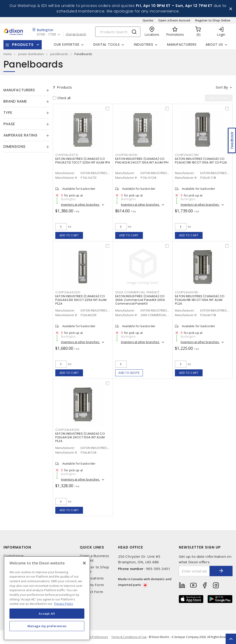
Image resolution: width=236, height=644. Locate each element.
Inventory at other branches (81, 205)
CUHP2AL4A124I (67, 430)
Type (8, 113)
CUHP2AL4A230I (68, 292)
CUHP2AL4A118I (187, 292)
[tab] (26, 90)
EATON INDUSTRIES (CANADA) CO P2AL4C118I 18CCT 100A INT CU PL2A (201, 161)
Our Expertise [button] (67, 45)
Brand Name (15, 101)
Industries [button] (144, 45)
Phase (9, 124)
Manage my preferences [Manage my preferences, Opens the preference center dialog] (47, 626)
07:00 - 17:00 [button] (46, 34)
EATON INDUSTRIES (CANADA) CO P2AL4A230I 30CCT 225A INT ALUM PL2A (81, 300)
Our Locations (92, 578)
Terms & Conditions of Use (129, 637)
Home (8, 54)
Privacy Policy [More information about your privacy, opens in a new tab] (64, 604)
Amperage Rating (21, 135)
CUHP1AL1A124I (126, 155)
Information (17, 547)
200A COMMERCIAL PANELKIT (137, 292)
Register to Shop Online (213, 20)
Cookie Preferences (95, 637)
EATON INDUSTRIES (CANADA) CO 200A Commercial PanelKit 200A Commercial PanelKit (140, 300)
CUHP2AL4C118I (187, 155)
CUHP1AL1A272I (67, 155)
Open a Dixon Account (174, 20)
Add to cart (69, 235)
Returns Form (92, 585)
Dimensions (15, 147)
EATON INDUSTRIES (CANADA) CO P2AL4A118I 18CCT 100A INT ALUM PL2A (200, 300)
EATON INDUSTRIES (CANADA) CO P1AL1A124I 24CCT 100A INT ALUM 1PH (142, 161)
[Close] (84, 563)
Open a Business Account (94, 558)
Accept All (47, 614)
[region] (47, 598)
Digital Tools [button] (107, 45)
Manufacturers (182, 45)
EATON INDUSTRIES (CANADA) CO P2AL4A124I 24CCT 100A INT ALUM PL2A (80, 437)
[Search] (118, 32)
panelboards (59, 54)
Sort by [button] (222, 87)
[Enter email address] (194, 571)
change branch (76, 34)
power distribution (31, 54)
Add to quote (129, 373)
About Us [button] (214, 45)
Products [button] (23, 45)
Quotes (148, 20)
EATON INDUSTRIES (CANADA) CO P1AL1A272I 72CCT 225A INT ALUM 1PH (83, 161)
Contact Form (91, 592)
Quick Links (92, 547)
